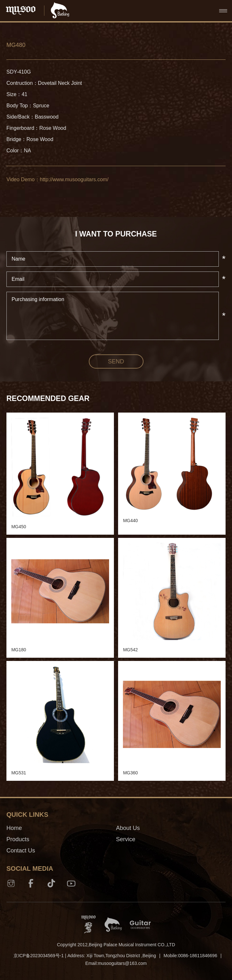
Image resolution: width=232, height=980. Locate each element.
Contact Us (21, 851)
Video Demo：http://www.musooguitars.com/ (57, 179)
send (116, 361)
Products (18, 839)
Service (126, 839)
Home (14, 828)
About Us (128, 828)
